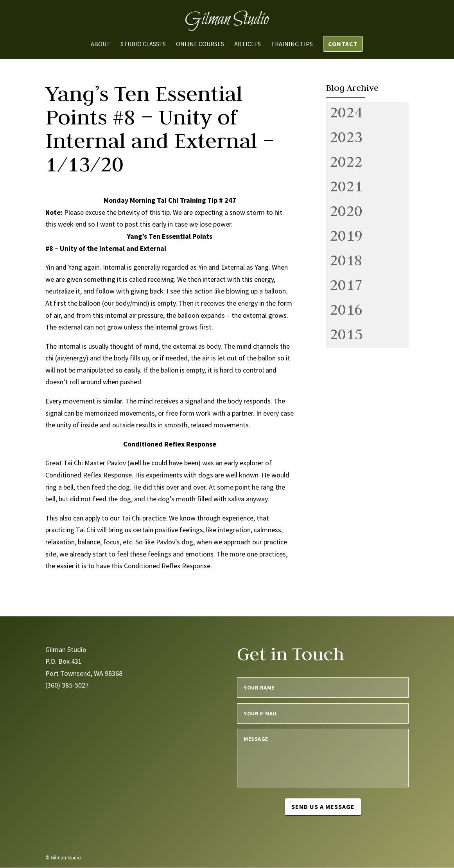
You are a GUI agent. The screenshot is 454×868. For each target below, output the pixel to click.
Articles (248, 44)
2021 (346, 186)
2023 (346, 137)
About (100, 44)
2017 (346, 285)
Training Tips (292, 44)
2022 (346, 161)
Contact (343, 44)
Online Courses (200, 44)
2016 (346, 309)
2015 (346, 334)
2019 (346, 235)
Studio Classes (143, 44)
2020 (346, 211)
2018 (346, 260)
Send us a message (323, 807)
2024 (346, 112)
